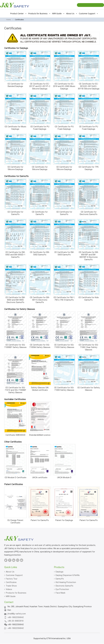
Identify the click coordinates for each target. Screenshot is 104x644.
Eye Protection (62, 589)
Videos (9, 589)
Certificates (11, 582)
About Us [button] (72, 13)
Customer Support (14, 575)
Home (9, 20)
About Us (10, 572)
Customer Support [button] (88, 13)
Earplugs (60, 572)
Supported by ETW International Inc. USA (52, 638)
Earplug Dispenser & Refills (68, 575)
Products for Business (16, 593)
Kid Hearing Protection (66, 582)
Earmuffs (60, 579)
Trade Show (11, 586)
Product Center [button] (18, 13)
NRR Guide (11, 596)
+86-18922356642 (16, 617)
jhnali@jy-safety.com (17, 614)
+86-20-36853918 (16, 621)
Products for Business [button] (39, 13)
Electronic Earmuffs (64, 586)
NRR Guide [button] (58, 13)
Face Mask (60, 593)
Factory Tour (12, 579)
